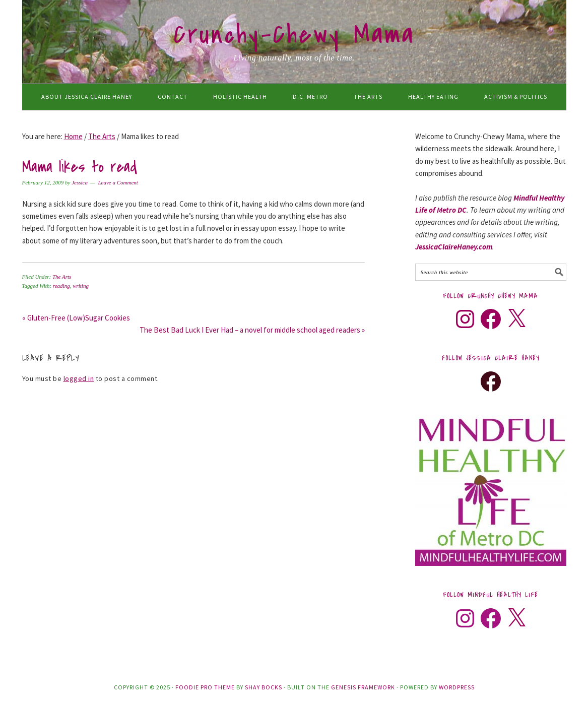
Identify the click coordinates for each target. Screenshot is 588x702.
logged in (79, 378)
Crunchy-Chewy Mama (294, 35)
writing (81, 286)
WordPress (457, 687)
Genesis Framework (363, 687)
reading (61, 286)
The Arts (62, 277)
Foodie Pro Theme (205, 687)
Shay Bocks (264, 687)
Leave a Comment (118, 182)
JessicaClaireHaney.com (454, 247)
